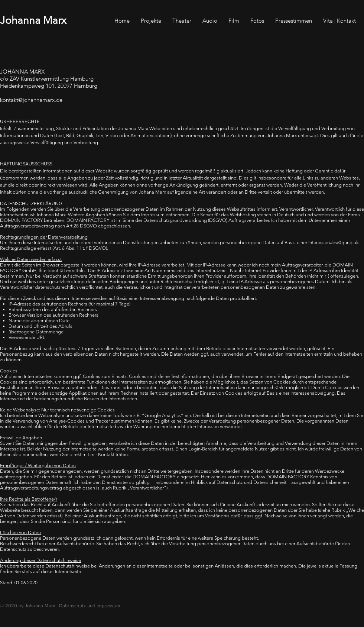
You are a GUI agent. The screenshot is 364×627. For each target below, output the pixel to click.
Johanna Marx (33, 20)
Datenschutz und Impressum (90, 606)
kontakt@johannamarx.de (31, 100)
